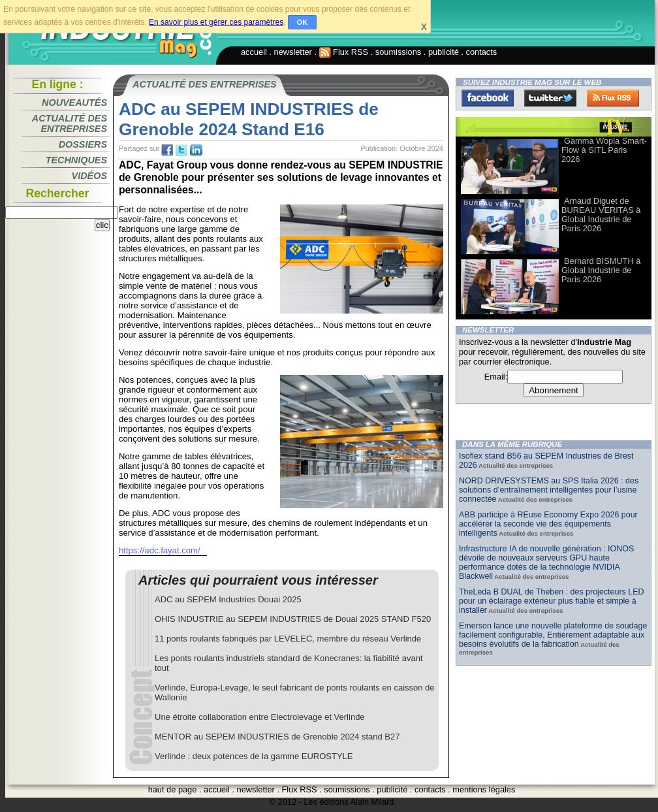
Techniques (76, 160)
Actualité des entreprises (70, 123)
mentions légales (484, 789)
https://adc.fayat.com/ (160, 550)
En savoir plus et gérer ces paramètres (216, 22)
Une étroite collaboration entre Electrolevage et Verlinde (260, 717)
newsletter (293, 52)
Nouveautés (74, 103)
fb (167, 150)
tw (181, 150)
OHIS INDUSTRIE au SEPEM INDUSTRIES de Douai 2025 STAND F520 (293, 619)
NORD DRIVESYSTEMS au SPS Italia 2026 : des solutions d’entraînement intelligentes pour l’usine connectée (549, 490)
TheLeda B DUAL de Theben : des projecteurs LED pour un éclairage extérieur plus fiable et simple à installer (552, 601)
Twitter (550, 98)
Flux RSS (344, 52)
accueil (254, 52)
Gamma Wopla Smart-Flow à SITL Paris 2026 (604, 150)
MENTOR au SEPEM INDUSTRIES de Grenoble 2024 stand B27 (277, 737)
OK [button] (303, 22)
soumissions (398, 52)
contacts (482, 52)
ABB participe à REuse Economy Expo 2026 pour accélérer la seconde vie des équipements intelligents (548, 524)
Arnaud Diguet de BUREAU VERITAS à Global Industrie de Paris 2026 (601, 215)
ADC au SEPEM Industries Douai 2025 (228, 599)
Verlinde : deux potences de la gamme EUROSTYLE (254, 756)
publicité (444, 52)
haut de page (173, 789)
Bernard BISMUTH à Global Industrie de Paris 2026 (601, 270)
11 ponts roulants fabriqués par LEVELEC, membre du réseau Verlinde (288, 639)
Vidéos (89, 176)
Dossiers (83, 144)
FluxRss (613, 98)
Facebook (488, 98)
